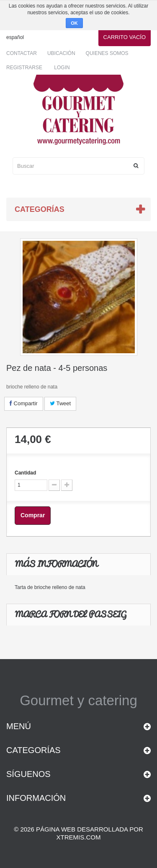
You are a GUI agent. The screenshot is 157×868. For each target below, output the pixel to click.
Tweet (60, 403)
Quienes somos (107, 53)
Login (62, 68)
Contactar (22, 53)
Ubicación (61, 53)
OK (74, 23)
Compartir (24, 403)
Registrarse (24, 68)
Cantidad (25, 473)
